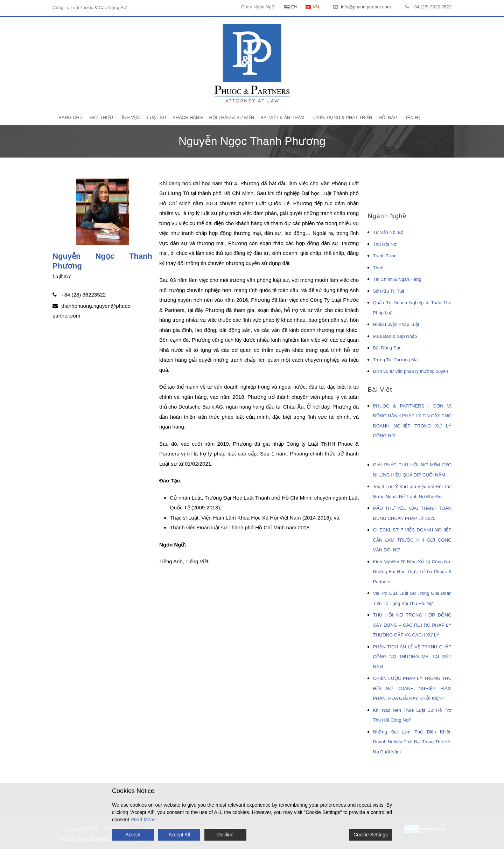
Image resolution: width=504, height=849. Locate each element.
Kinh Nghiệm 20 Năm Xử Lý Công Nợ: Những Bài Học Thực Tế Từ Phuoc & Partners (412, 572)
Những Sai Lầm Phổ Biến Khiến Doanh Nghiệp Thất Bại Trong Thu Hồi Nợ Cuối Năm (412, 742)
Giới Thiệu (101, 117)
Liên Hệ (412, 117)
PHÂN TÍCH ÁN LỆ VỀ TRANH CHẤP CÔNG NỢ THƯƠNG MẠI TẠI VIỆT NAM (412, 657)
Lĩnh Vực (130, 117)
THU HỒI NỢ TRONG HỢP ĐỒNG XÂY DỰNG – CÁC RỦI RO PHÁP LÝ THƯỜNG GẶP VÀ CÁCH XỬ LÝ (412, 625)
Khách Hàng (188, 117)
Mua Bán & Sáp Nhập (395, 336)
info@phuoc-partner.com (366, 7)
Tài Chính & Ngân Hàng (397, 279)
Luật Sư (157, 117)
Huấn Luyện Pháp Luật (396, 324)
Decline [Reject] (225, 835)
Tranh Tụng (385, 256)
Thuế (378, 268)
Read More (143, 820)
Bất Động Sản (387, 348)
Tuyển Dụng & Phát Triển (342, 117)
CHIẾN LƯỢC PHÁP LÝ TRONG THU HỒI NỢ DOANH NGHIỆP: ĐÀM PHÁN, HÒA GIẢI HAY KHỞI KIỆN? (412, 688)
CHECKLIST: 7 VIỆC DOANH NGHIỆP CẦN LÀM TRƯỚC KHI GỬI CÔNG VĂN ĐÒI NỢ (412, 540)
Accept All (179, 835)
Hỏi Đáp (388, 117)
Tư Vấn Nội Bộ (388, 232)
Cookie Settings (371, 835)
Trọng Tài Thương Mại (396, 360)
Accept (133, 835)
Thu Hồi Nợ (385, 244)
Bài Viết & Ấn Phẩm (282, 117)
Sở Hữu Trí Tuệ (389, 291)
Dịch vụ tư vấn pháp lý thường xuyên (411, 371)
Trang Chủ (69, 117)
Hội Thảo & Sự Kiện (232, 117)
